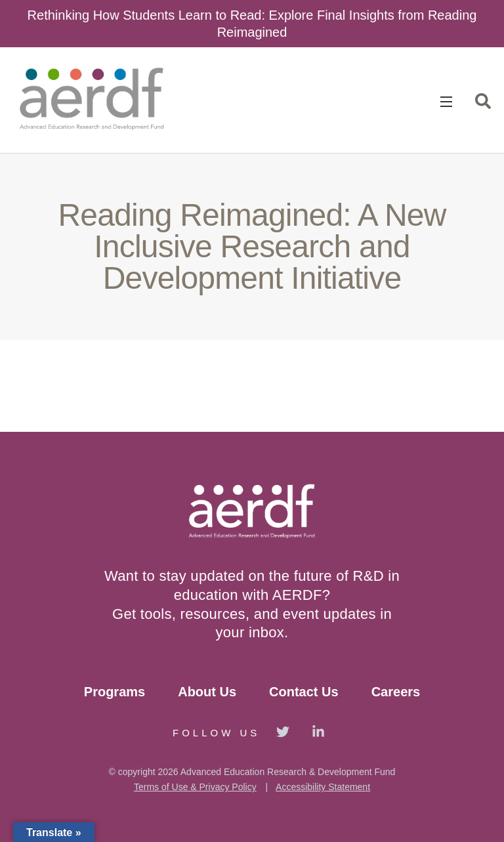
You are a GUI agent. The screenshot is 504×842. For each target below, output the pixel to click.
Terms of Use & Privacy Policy (195, 787)
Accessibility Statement (323, 787)
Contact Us (304, 692)
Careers (396, 692)
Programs (115, 692)
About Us (207, 692)
